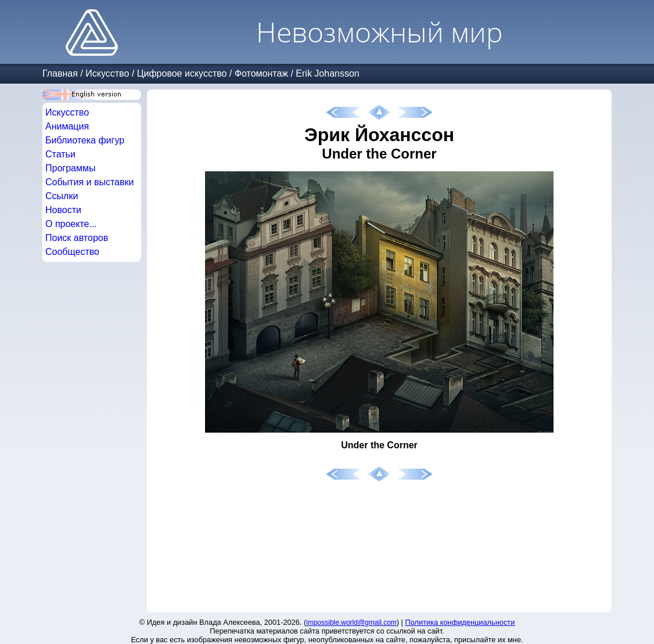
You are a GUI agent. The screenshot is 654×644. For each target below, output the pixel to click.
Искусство (107, 73)
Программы (70, 168)
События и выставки (89, 182)
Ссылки (62, 196)
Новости (63, 210)
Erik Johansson (327, 73)
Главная (60, 73)
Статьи (60, 154)
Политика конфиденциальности (460, 622)
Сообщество (72, 252)
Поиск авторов (77, 238)
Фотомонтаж (261, 73)
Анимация (67, 126)
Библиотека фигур (85, 140)
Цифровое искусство (182, 73)
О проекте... (71, 224)
